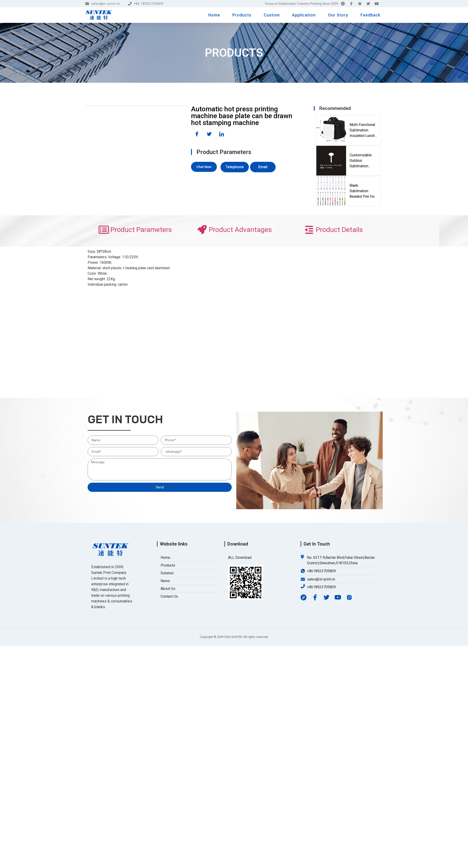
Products (242, 15)
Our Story (338, 15)
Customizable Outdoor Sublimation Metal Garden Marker (361, 161)
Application (304, 15)
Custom (272, 15)
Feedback (370, 15)
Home (214, 15)
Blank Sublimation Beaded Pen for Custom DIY (362, 191)
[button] (204, 167)
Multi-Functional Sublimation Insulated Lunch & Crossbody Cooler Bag (362, 130)
